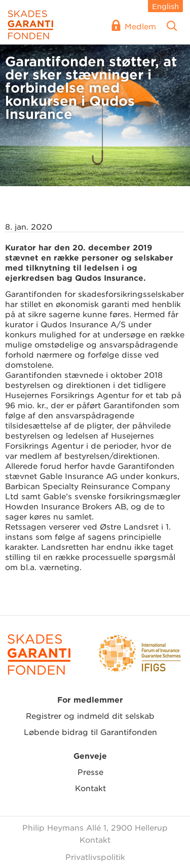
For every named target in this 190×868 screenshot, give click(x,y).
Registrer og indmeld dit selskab (90, 715)
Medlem (140, 26)
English (165, 6)
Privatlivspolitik (95, 857)
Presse (90, 772)
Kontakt (90, 788)
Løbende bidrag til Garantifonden (90, 732)
